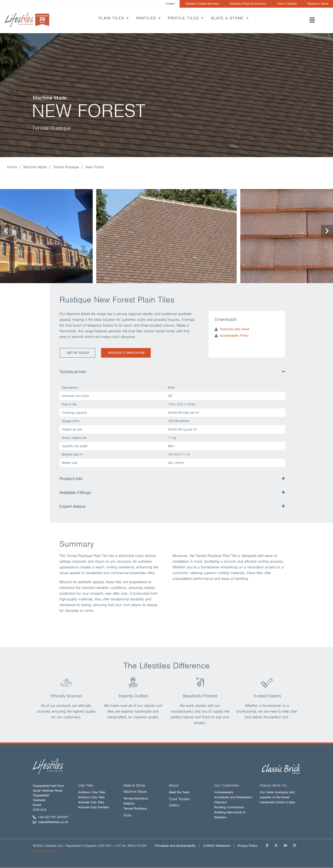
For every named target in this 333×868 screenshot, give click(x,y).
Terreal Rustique (66, 167)
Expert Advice (73, 507)
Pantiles (149, 18)
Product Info (71, 479)
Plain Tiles (114, 18)
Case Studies (180, 799)
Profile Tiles (186, 18)
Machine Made (35, 167)
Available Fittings (75, 493)
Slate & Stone (230, 18)
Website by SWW (45, 851)
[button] (312, 21)
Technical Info (73, 372)
